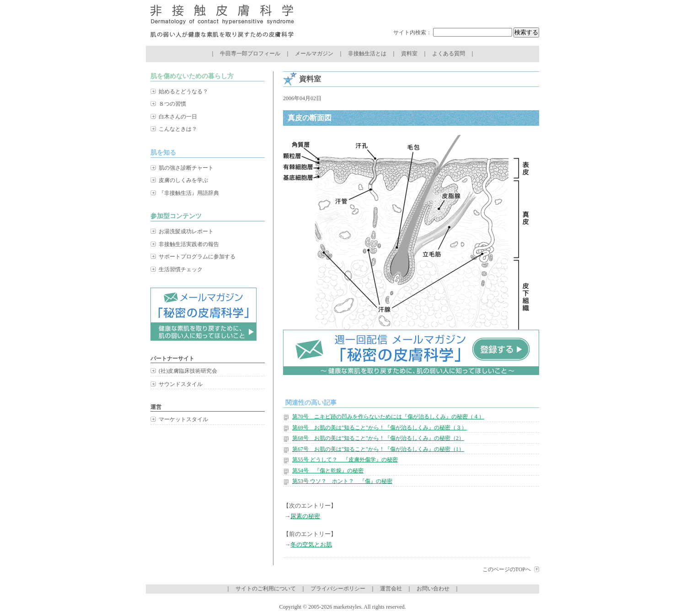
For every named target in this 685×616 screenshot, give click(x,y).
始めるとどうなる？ (183, 91)
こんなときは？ (178, 129)
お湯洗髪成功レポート (186, 231)
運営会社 (391, 589)
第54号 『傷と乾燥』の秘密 (328, 471)
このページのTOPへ (507, 569)
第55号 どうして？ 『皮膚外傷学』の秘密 (345, 460)
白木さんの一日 (178, 117)
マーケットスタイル (183, 419)
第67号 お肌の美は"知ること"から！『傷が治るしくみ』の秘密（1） (378, 449)
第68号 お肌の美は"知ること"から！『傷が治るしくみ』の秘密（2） (378, 438)
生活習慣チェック (181, 269)
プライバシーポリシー (338, 589)
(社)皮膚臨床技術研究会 (188, 371)
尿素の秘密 (305, 516)
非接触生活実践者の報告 (189, 244)
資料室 (409, 54)
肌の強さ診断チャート (186, 168)
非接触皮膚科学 (222, 23)
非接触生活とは (367, 54)
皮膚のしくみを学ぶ (183, 180)
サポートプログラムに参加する (197, 257)
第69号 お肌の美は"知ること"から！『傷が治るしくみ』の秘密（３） (380, 428)
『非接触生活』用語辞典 (189, 193)
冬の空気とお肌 (311, 544)
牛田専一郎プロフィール (250, 54)
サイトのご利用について (266, 589)
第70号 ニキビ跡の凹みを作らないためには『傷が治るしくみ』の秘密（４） (388, 417)
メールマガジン (314, 54)
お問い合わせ (433, 589)
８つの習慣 (172, 104)
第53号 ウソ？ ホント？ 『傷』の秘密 (342, 481)
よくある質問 (449, 54)
